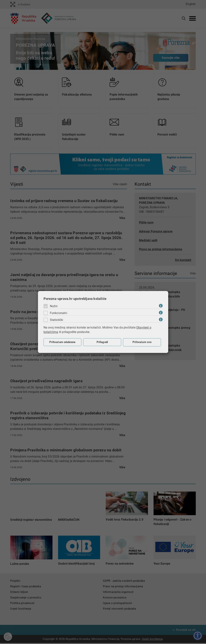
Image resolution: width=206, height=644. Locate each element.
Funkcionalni (59, 313)
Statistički (57, 320)
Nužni (54, 306)
